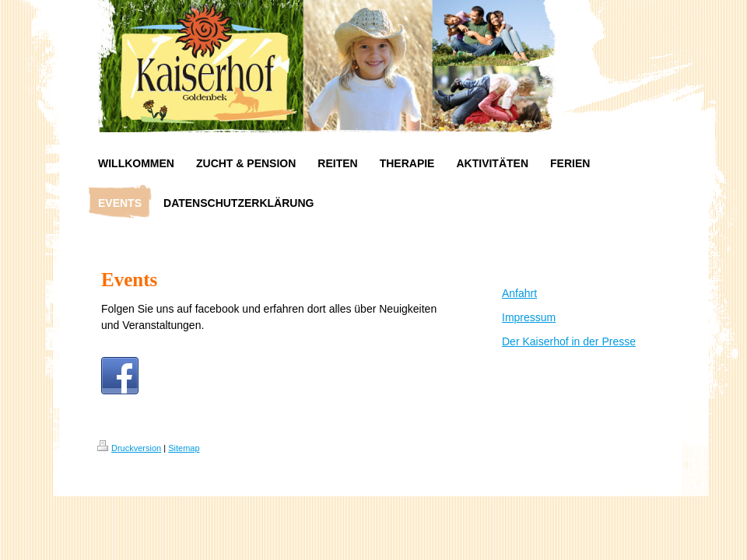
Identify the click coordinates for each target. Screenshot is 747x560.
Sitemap (184, 448)
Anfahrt (519, 293)
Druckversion (129, 448)
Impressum (529, 317)
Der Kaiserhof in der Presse (569, 341)
